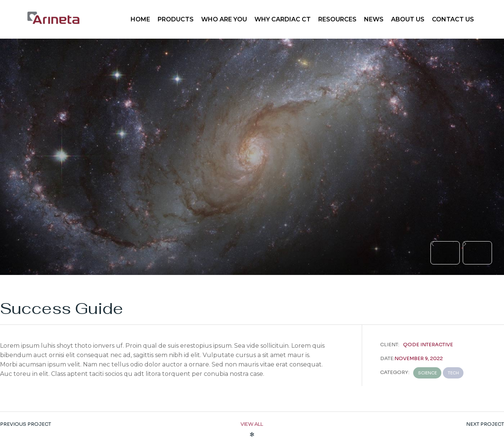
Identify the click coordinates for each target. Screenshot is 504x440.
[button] (445, 253)
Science (427, 373)
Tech (453, 373)
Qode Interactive (428, 345)
